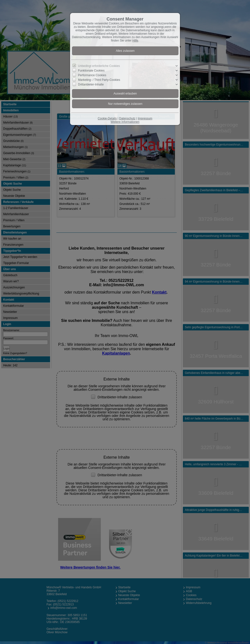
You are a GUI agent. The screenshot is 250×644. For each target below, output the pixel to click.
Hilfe (135, 41)
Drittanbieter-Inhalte (91, 84)
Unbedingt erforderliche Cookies (99, 66)
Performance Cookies (92, 75)
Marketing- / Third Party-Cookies (99, 80)
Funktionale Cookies (91, 71)
